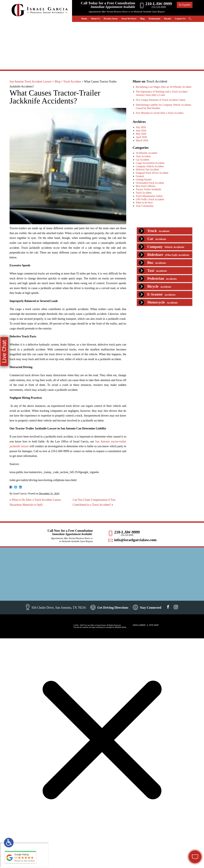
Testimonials (154, 19)
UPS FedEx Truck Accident (150, 199)
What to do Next (144, 203)
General (140, 176)
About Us (95, 19)
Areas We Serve (129, 19)
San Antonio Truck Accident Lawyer (31, 82)
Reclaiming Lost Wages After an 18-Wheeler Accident (164, 87)
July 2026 (141, 127)
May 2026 (141, 134)
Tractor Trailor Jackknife (148, 189)
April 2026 (141, 137)
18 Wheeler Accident (147, 153)
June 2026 (141, 131)
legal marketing (97, 627)
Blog (142, 19)
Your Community (145, 206)
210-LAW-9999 (127, 532)
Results (168, 19)
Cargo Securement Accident (150, 163)
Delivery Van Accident (147, 169)
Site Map (154, 625)
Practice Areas (111, 19)
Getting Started (144, 179)
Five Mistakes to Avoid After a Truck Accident (160, 113)
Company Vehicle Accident (150, 166)
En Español (185, 5)
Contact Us (180, 19)
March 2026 (142, 140)
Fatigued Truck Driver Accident (152, 173)
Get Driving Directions (113, 608)
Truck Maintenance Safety (149, 196)
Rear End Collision (146, 186)
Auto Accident (143, 156)
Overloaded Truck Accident (150, 183)
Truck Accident (72, 82)
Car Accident (142, 160)
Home (84, 19)
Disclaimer (139, 625)
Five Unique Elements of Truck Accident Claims (161, 100)
